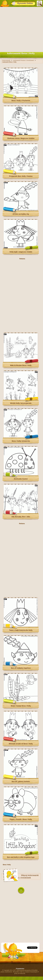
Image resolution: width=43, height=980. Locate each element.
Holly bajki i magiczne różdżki (21, 252)
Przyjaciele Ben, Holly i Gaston (21, 176)
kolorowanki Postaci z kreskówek (25, 877)
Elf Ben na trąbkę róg (21, 214)
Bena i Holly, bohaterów (21, 441)
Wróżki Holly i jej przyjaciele (21, 403)
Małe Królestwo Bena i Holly (21, 365)
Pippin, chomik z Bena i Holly (21, 819)
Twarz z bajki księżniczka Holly (21, 630)
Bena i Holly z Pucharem (21, 101)
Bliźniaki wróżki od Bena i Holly (21, 744)
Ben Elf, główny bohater (21, 782)
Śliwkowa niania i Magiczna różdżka (21, 138)
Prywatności (20, 969)
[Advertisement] (21, 29)
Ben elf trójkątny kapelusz (21, 668)
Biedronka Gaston (21, 479)
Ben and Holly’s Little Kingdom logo (21, 857)
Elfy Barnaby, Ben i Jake (21, 517)
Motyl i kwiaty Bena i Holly (21, 706)
